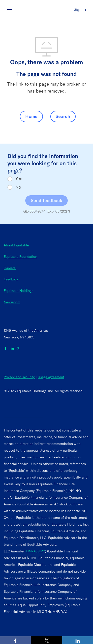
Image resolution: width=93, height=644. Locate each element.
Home (31, 116)
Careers (10, 268)
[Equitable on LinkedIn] (12, 349)
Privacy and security (19, 377)
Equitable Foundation (20, 257)
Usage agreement (51, 377)
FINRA (31, 551)
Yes (19, 179)
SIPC (41, 551)
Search (63, 116)
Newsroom (12, 302)
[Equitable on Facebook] (6, 349)
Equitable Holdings (18, 291)
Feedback (11, 279)
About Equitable (16, 245)
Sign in (80, 9)
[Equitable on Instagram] (18, 349)
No (18, 187)
